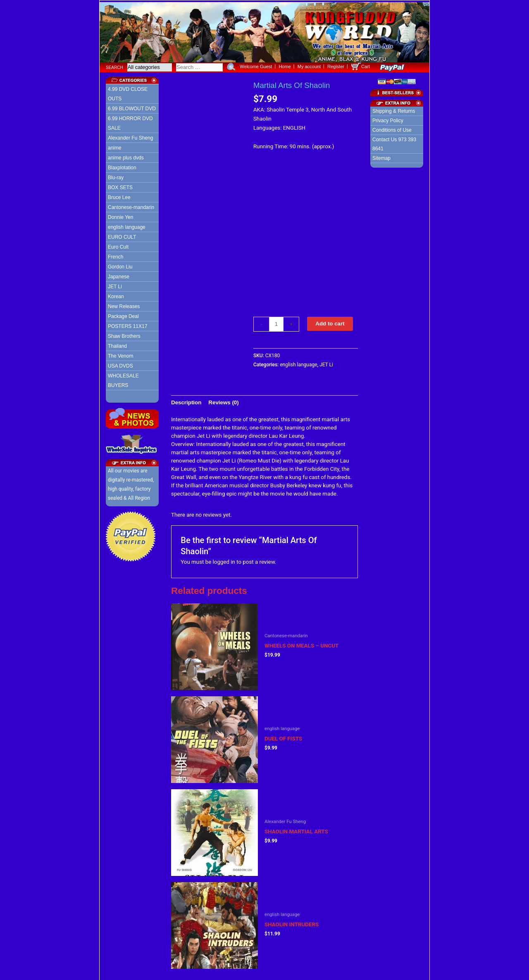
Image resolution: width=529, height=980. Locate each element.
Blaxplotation (122, 166)
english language (127, 225)
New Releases (124, 305)
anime (115, 146)
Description (186, 400)
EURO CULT (122, 235)
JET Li (115, 285)
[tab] (186, 401)
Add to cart (330, 322)
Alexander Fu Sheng (130, 136)
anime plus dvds (126, 156)
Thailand (117, 344)
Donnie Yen (120, 216)
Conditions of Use (392, 128)
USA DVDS (120, 364)
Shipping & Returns (394, 109)
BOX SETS (120, 186)
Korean (116, 295)
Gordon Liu (120, 265)
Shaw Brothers (124, 335)
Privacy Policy (388, 119)
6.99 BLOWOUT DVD (132, 107)
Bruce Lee (119, 196)
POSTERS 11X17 (127, 325)
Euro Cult (118, 245)
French (116, 255)
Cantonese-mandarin (131, 206)
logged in (224, 560)
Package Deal (123, 315)
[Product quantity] (276, 323)
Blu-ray (116, 176)
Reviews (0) (223, 400)
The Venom (120, 354)
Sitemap (381, 157)
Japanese (119, 275)
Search (114, 65)
